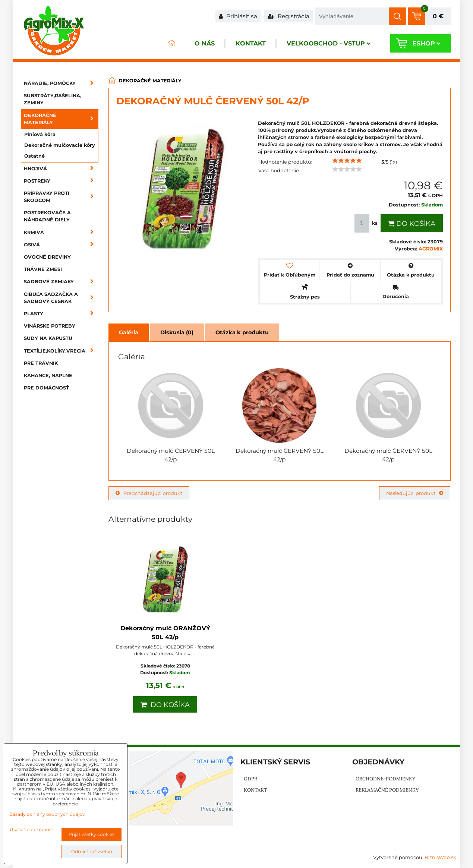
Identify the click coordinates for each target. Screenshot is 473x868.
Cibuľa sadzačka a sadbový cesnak (61, 298)
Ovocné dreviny (47, 257)
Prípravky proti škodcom (61, 197)
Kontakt (251, 43)
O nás (205, 43)
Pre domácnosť (46, 388)
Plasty (61, 314)
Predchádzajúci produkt (149, 493)
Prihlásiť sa (238, 16)
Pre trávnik (41, 363)
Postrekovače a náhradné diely (47, 216)
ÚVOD (172, 43)
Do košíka (412, 224)
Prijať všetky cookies (92, 834)
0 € (438, 16)
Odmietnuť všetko (92, 851)
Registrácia (288, 16)
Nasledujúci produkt (415, 493)
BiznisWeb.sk (440, 857)
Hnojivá (61, 169)
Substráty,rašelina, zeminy (53, 99)
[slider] (347, 161)
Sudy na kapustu (48, 338)
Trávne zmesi (43, 269)
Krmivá (61, 232)
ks (367, 223)
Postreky (61, 181)
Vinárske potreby (50, 326)
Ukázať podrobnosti (32, 829)
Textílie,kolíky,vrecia (61, 351)
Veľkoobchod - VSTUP (329, 43)
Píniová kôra (40, 134)
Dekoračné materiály (61, 119)
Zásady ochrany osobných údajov (47, 814)
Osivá (61, 245)
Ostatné (34, 156)
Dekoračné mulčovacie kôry (60, 145)
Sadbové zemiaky (61, 282)
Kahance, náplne (48, 375)
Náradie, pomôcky (61, 83)
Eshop (427, 43)
